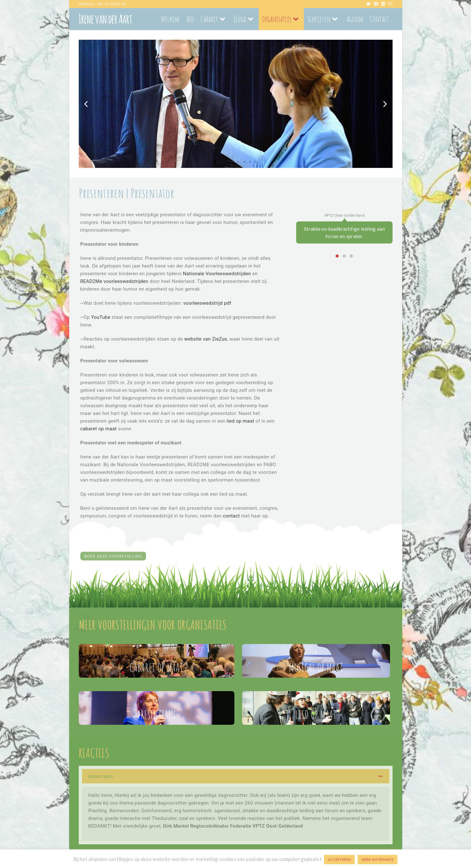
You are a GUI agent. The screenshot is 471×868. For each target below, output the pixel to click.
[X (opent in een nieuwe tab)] (370, 4)
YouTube (101, 317)
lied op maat (240, 421)
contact (231, 516)
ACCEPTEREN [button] (339, 860)
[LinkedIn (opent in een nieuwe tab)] (385, 4)
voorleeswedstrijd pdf (207, 303)
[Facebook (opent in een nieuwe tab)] (378, 4)
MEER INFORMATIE (378, 860)
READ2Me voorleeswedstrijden (114, 281)
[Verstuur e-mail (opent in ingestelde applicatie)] (390, 4)
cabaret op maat (99, 429)
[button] (86, 104)
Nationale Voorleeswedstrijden (217, 274)
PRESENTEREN (101, 777)
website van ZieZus (206, 339)
